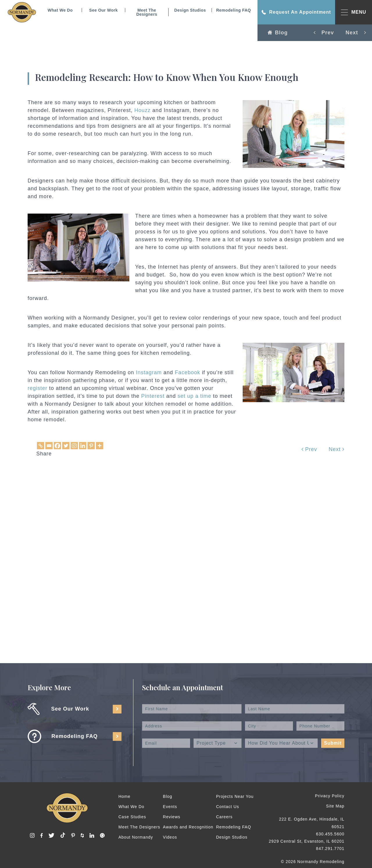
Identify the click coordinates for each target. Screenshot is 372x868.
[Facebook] (57, 446)
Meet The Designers (147, 12)
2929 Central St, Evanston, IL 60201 (307, 841)
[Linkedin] (83, 446)
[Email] (49, 446)
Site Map (335, 806)
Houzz (142, 110)
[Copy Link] (41, 446)
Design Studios (190, 10)
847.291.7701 (330, 849)
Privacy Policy (330, 796)
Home (125, 796)
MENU (354, 12)
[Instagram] (74, 446)
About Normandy (136, 837)
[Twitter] (66, 446)
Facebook (188, 372)
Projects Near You (235, 796)
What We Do (60, 10)
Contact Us (227, 807)
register (37, 388)
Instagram (149, 372)
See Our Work (103, 10)
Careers (224, 817)
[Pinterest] (91, 446)
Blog (278, 33)
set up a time (194, 396)
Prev (309, 449)
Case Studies (132, 817)
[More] (100, 446)
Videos (170, 837)
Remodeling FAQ (234, 10)
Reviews (172, 817)
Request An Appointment (296, 12)
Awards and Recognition (188, 827)
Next (337, 449)
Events (170, 807)
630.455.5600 (330, 834)
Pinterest (153, 396)
